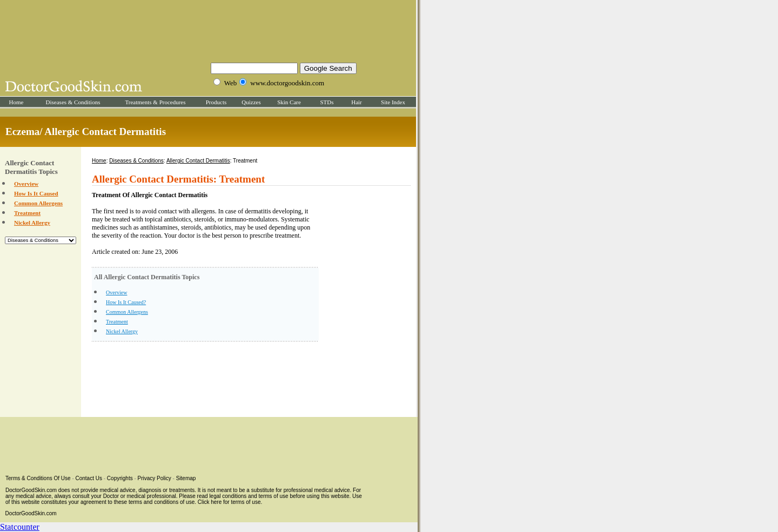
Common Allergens (38, 203)
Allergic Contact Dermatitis (198, 161)
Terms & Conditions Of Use (38, 478)
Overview (26, 184)
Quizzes (251, 102)
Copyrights (120, 478)
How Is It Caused (36, 193)
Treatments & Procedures (155, 102)
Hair (357, 102)
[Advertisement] (208, 30)
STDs (327, 102)
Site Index (393, 102)
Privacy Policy (155, 478)
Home (16, 102)
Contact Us (89, 478)
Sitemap (186, 478)
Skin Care (289, 102)
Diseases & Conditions (73, 102)
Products (216, 102)
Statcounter (20, 527)
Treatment (27, 213)
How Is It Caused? (126, 302)
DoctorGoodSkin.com (31, 513)
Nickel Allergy (32, 223)
